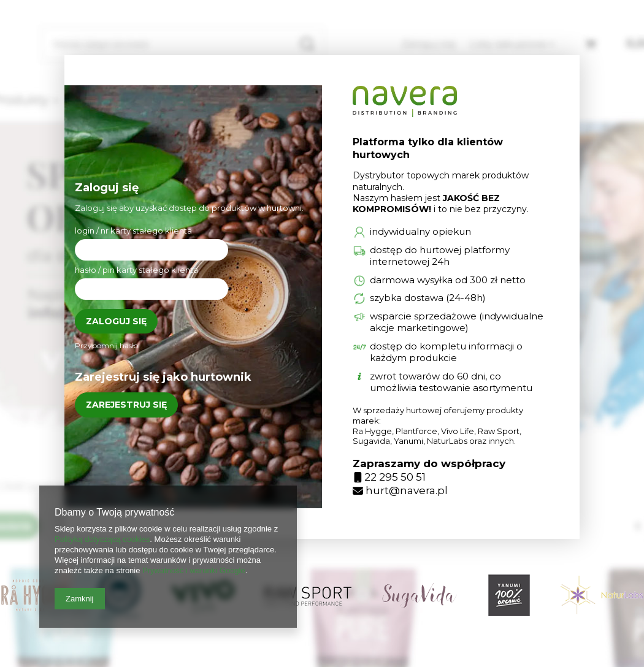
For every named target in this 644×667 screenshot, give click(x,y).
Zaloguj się (116, 321)
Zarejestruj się (126, 405)
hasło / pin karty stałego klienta (136, 270)
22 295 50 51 (390, 477)
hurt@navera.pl (400, 490)
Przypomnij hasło (106, 345)
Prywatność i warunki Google (194, 570)
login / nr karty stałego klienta (133, 231)
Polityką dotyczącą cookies (102, 539)
